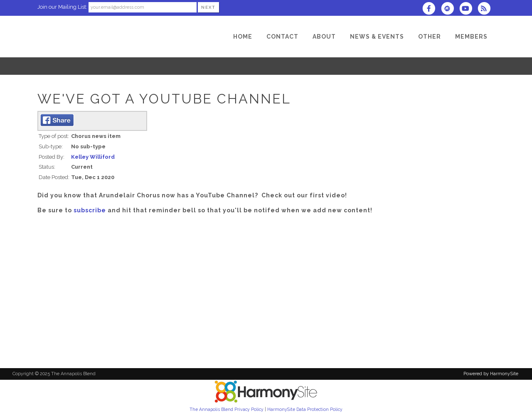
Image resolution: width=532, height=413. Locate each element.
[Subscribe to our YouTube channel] (468, 9)
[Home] (243, 37)
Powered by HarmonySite (491, 374)
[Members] (471, 37)
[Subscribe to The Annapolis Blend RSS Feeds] (486, 9)
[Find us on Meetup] (450, 9)
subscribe (90, 210)
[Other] (430, 37)
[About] (324, 37)
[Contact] (282, 37)
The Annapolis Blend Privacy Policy (227, 409)
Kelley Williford (93, 157)
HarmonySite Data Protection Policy (305, 409)
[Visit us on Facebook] (431, 9)
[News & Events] (377, 37)
